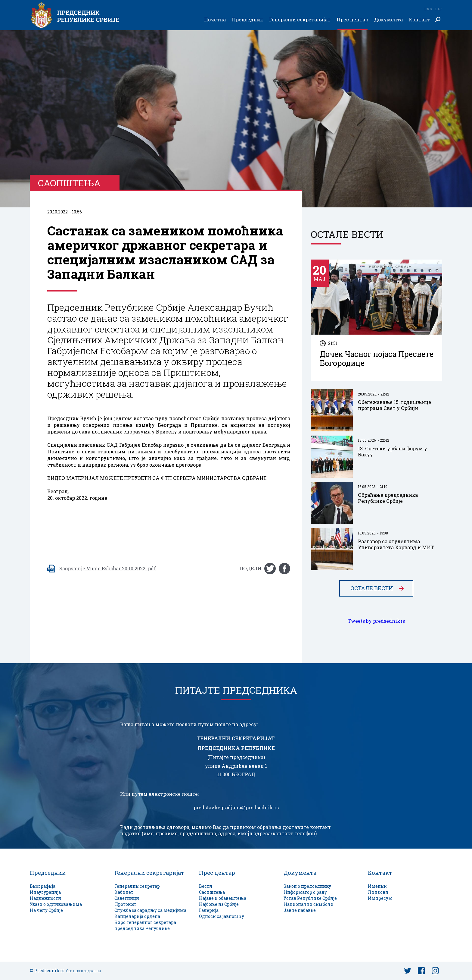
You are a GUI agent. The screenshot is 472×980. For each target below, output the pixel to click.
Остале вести (372, 588)
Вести (206, 886)
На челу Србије (46, 910)
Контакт (419, 20)
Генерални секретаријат (300, 20)
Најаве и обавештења (223, 898)
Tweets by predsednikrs (376, 621)
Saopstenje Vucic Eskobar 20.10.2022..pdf (108, 569)
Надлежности (45, 898)
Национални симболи (309, 904)
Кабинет (124, 892)
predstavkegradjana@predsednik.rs (236, 808)
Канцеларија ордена (137, 916)
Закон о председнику (307, 886)
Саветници (127, 898)
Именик (377, 886)
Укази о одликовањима (56, 904)
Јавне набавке (300, 910)
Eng (428, 9)
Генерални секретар (137, 886)
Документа (388, 20)
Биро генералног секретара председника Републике (145, 925)
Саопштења (212, 892)
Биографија (43, 886)
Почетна (215, 20)
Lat (439, 9)
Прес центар (352, 20)
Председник (247, 20)
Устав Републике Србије (310, 898)
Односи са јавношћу (222, 916)
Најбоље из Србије (219, 904)
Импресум (380, 898)
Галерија (209, 910)
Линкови (378, 892)
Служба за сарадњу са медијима (150, 910)
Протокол (125, 904)
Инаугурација (45, 892)
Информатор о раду (305, 892)
